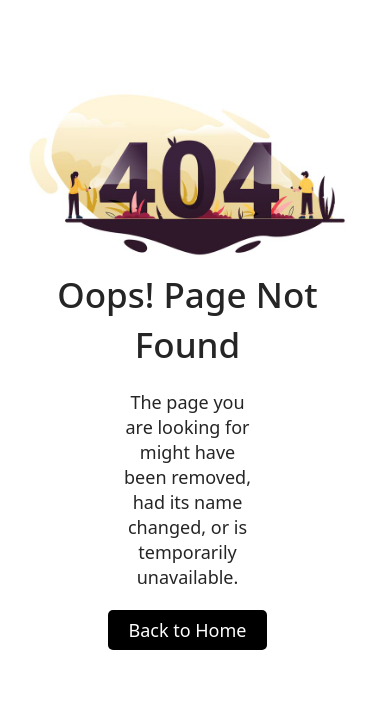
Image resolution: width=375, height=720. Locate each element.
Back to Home (187, 630)
